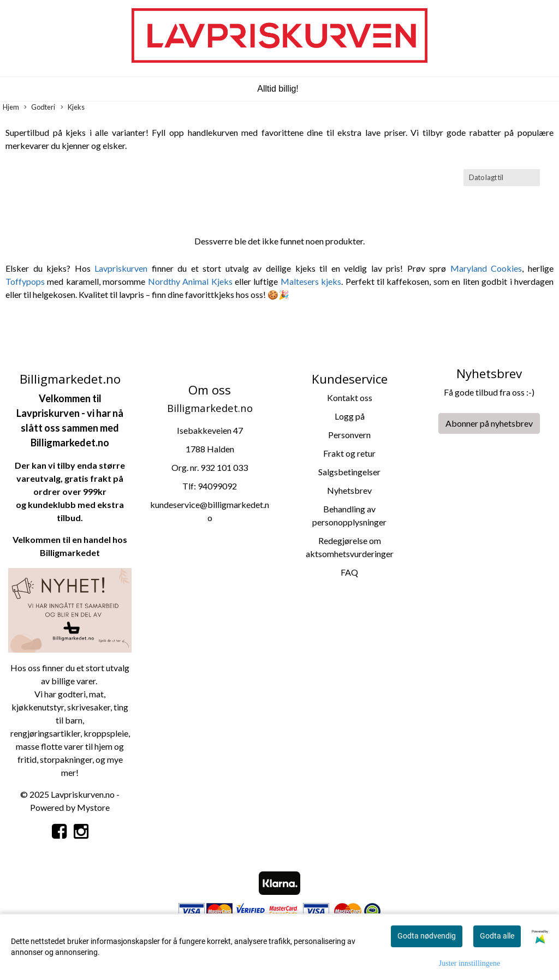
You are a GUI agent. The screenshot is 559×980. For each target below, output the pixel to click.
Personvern (349, 435)
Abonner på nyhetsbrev (489, 423)
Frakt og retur (349, 453)
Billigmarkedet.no (70, 443)
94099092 (217, 486)
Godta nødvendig (427, 936)
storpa (52, 759)
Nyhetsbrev (349, 490)
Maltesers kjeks (311, 281)
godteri (72, 694)
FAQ (349, 572)
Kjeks (73, 107)
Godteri (40, 107)
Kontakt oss (350, 398)
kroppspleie (106, 733)
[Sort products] (502, 178)
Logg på (350, 416)
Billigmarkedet (70, 552)
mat (96, 694)
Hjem (11, 107)
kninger (78, 759)
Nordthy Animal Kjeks (190, 281)
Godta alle (497, 936)
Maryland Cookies (486, 268)
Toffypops (25, 281)
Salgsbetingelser (349, 472)
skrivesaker (89, 707)
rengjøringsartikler (45, 733)
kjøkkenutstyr (38, 707)
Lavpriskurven (123, 268)
